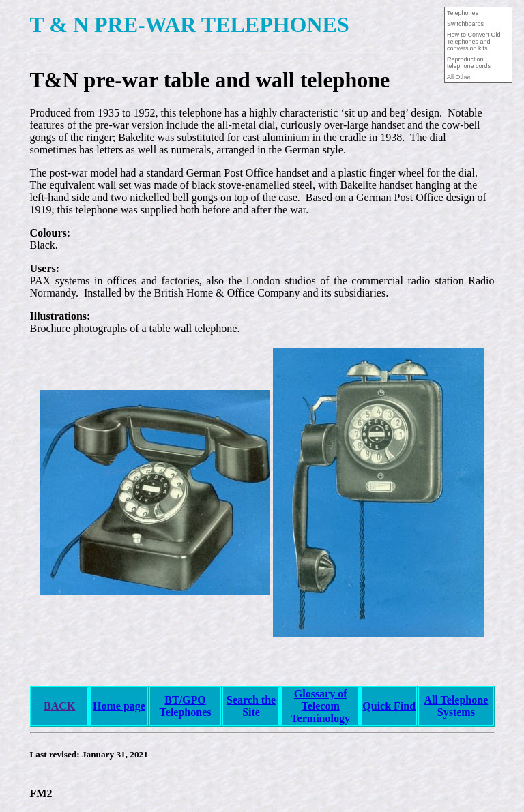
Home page (119, 706)
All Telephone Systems (456, 706)
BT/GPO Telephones (186, 706)
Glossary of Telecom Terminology (320, 706)
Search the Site (251, 706)
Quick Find (389, 706)
